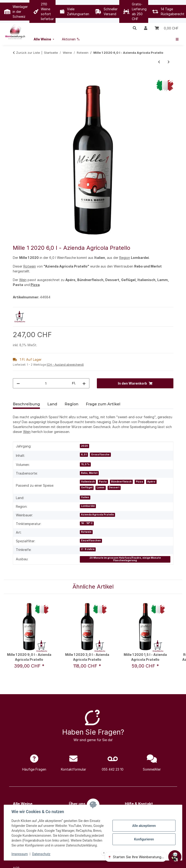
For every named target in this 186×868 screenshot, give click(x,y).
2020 (84, 446)
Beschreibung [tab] (26, 404)
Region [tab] (72, 404)
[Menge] (46, 383)
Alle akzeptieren (144, 826)
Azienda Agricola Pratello (97, 515)
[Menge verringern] (18, 383)
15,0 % (85, 464)
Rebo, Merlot (89, 473)
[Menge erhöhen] (84, 383)
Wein (23, 280)
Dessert (114, 488)
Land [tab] (52, 404)
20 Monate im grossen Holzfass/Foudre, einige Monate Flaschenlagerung (125, 559)
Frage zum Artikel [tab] (103, 404)
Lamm (100, 488)
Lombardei (88, 506)
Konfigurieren (144, 839)
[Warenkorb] (167, 28)
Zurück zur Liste (28, 53)
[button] (135, 28)
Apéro (151, 482)
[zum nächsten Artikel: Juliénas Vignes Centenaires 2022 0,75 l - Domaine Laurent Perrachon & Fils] (169, 62)
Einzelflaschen (91, 541)
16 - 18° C (87, 523)
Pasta (103, 482)
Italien (85, 497)
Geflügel (87, 488)
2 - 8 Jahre (88, 549)
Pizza (35, 285)
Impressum (20, 854)
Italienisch (88, 482)
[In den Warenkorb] (17, 77)
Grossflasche (100, 455)
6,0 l (84, 455)
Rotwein (30, 266)
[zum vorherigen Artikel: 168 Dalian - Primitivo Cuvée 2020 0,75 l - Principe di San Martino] (159, 62)
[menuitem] (44, 39)
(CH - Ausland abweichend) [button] (65, 365)
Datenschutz (41, 854)
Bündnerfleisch (121, 482)
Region (125, 258)
